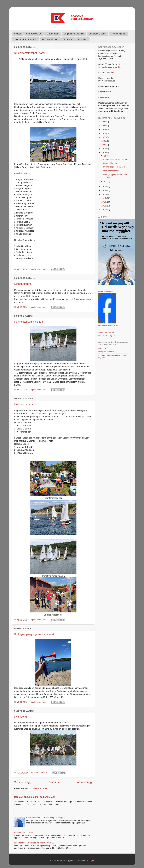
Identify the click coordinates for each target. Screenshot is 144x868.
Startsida (54, 782)
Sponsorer (82, 39)
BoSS (112, 73)
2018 (104, 153)
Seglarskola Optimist (74, 34)
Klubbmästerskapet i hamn (30, 53)
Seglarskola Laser (98, 34)
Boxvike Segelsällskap (106, 291)
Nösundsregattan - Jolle (25, 39)
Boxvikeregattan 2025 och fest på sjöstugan (45, 818)
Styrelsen (68, 39)
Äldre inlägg (85, 782)
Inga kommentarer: (39, 269)
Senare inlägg (23, 782)
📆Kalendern (53, 34)
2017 (104, 187)
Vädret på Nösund (106, 333)
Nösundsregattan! (25, 405)
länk (120, 67)
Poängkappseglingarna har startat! (34, 634)
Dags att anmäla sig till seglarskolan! (34, 797)
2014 (104, 198)
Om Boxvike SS (34, 34)
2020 (104, 145)
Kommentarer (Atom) (39, 788)
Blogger (91, 861)
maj (106, 182)
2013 (104, 202)
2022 (104, 137)
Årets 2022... (104, 348)
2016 (104, 190)
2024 (104, 129)
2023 (104, 133)
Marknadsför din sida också (108, 326)
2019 (104, 149)
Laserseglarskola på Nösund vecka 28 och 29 (34, 843)
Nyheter (18, 34)
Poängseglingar (119, 34)
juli (105, 156)
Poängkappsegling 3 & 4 (29, 322)
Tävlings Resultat (50, 39)
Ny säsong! (21, 717)
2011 (104, 210)
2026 (104, 122)
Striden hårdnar (23, 284)
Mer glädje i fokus (106, 352)
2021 (104, 141)
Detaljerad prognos (107, 336)
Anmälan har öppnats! (24, 832)
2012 (104, 206)
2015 (104, 194)
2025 (104, 126)
